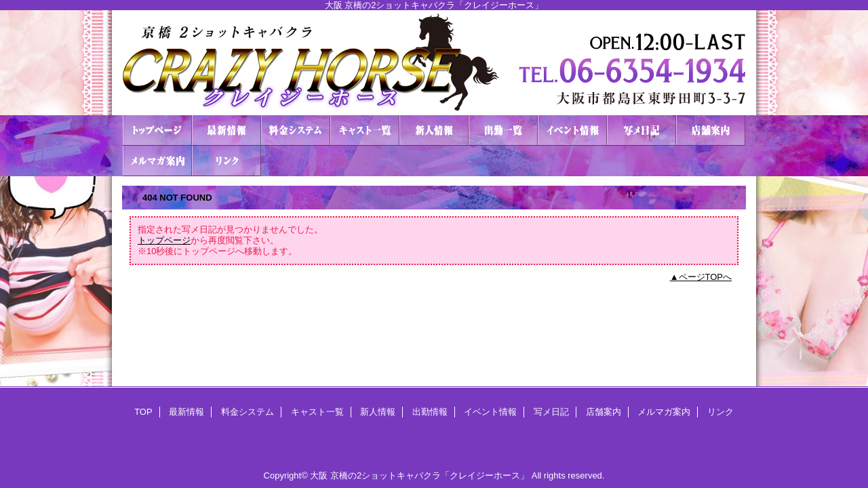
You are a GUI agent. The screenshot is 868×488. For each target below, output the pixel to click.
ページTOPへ (706, 277)
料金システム (296, 130)
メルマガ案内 (157, 161)
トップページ (164, 240)
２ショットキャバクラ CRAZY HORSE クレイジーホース (434, 63)
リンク (226, 161)
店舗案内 (711, 130)
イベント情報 (572, 130)
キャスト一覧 (365, 130)
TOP (157, 130)
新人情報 (434, 130)
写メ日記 (642, 130)
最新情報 (226, 130)
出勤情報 (503, 130)
